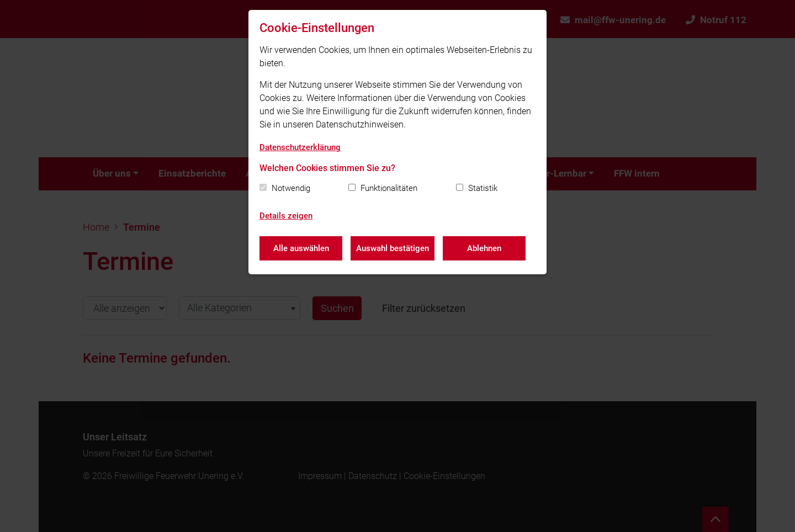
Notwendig (291, 188)
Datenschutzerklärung (300, 147)
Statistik (483, 188)
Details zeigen (286, 216)
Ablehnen (484, 248)
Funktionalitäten (389, 188)
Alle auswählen (301, 248)
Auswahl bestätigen (393, 248)
